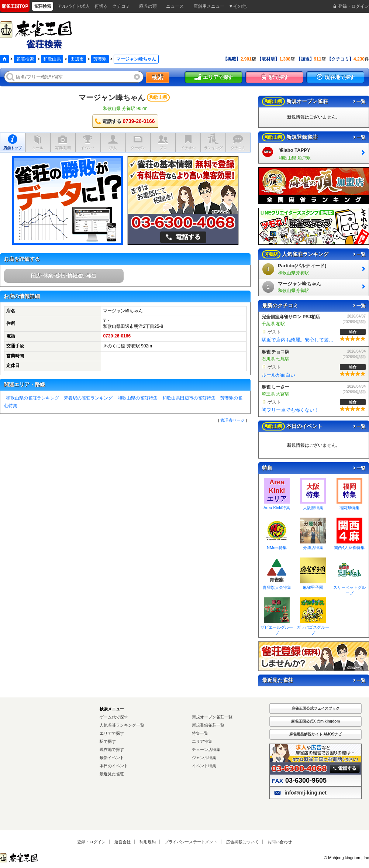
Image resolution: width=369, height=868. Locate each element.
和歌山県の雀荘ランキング (32, 398)
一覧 (359, 102)
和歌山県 (52, 59)
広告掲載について (242, 842)
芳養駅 (100, 59)
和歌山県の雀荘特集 (138, 398)
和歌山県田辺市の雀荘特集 (189, 398)
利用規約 (148, 842)
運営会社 (123, 842)
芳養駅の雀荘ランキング (88, 398)
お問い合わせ (280, 842)
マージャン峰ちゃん (112, 97)
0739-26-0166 (117, 336)
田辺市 (77, 59)
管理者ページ (232, 420)
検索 (158, 77)
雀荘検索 (25, 59)
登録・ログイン (91, 842)
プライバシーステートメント (191, 842)
